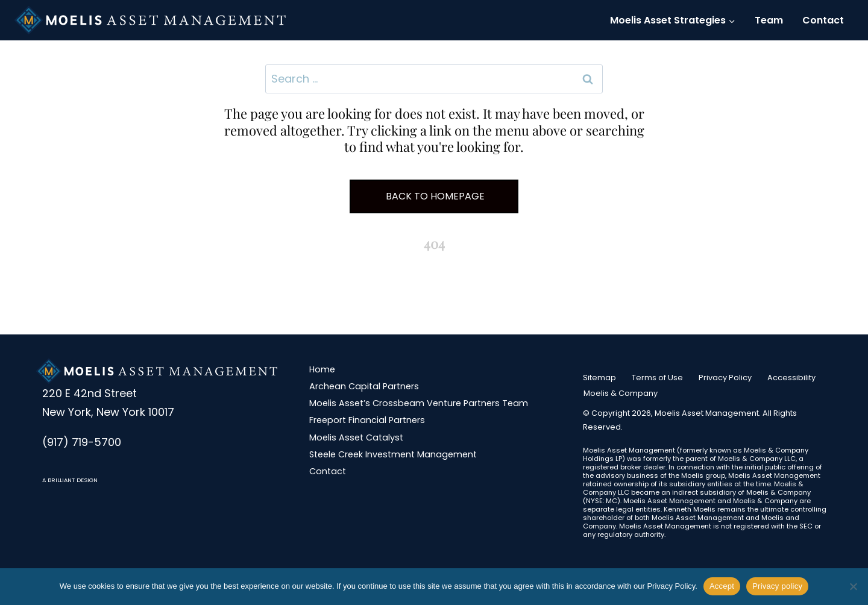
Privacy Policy (725, 378)
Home (322, 369)
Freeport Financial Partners (367, 420)
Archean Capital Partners (364, 386)
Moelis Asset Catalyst (356, 437)
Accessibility (791, 378)
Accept (722, 586)
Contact (823, 20)
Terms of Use (657, 378)
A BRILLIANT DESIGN (70, 480)
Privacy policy (777, 586)
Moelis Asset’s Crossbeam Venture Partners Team (419, 403)
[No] (853, 586)
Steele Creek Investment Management (393, 454)
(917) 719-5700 (82, 442)
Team (769, 20)
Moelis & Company (621, 393)
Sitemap (599, 378)
